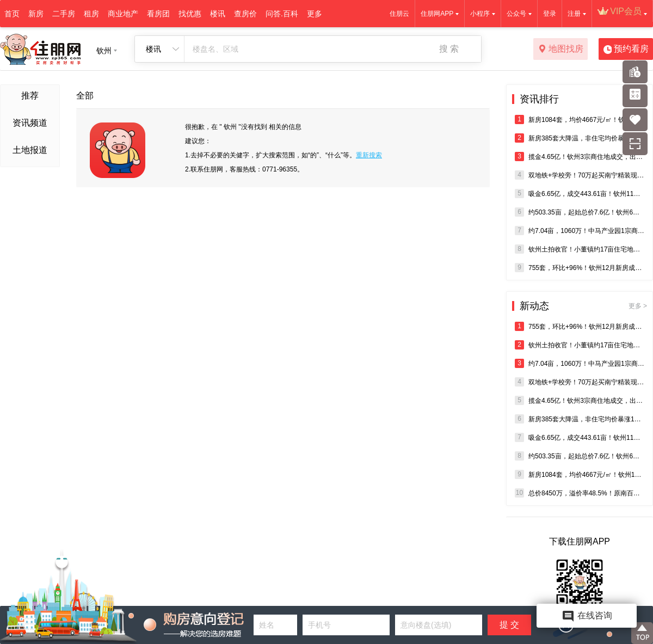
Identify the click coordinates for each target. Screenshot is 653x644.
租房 (91, 14)
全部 (85, 96)
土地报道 (30, 150)
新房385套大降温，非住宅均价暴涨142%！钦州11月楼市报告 (580, 138)
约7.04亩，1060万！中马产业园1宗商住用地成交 (580, 231)
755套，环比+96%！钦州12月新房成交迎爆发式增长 (580, 268)
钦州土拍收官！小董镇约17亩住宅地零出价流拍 (580, 249)
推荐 (30, 96)
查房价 (245, 14)
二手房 (64, 14)
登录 (550, 14)
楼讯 (218, 14)
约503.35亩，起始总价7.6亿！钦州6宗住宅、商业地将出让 (580, 212)
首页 (12, 14)
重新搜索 (369, 155)
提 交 (509, 625)
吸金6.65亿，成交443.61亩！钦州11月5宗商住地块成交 (580, 194)
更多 (315, 14)
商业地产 (123, 14)
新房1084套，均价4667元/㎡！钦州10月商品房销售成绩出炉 (580, 119)
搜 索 (449, 49)
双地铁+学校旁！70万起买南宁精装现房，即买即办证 (580, 175)
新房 (36, 14)
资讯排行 (539, 99)
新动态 (583, 306)
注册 (574, 14)
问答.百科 (282, 14)
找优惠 (190, 14)
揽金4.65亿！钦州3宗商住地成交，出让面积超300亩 (580, 157)
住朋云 (399, 14)
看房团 (158, 14)
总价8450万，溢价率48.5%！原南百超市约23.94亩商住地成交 (580, 493)
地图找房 (561, 50)
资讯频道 (30, 123)
